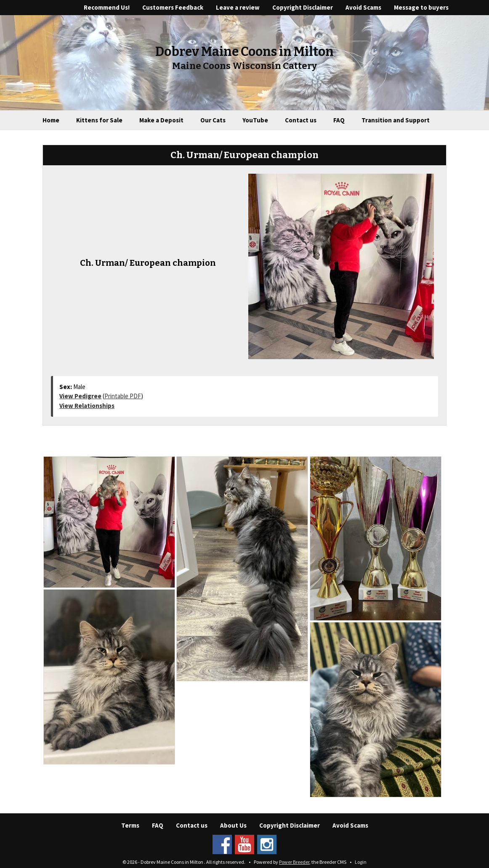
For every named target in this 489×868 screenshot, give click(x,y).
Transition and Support (396, 120)
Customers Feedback (173, 7)
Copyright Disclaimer (303, 7)
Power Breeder (294, 862)
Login (361, 862)
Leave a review (238, 7)
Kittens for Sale (99, 120)
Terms (130, 825)
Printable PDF (123, 396)
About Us (233, 825)
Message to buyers (421, 7)
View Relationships (87, 406)
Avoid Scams (363, 7)
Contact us (301, 120)
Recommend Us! (107, 7)
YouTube (255, 120)
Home (51, 120)
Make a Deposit (161, 120)
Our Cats (213, 120)
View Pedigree (80, 396)
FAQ (339, 120)
